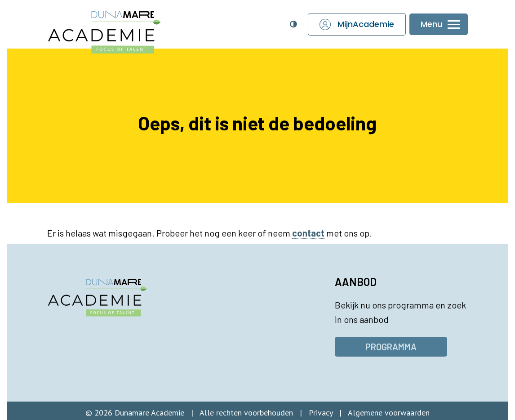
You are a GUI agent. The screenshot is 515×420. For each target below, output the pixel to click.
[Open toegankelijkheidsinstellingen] (293, 24)
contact (308, 233)
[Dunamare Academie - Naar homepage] (123, 27)
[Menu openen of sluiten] (439, 25)
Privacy (321, 413)
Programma (391, 347)
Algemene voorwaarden (389, 413)
